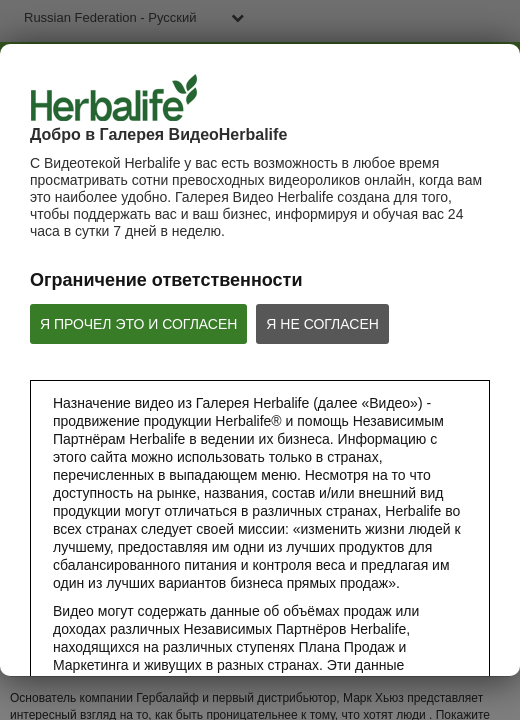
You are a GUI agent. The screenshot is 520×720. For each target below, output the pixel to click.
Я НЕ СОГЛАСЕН (322, 324)
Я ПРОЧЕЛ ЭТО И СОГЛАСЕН (138, 324)
